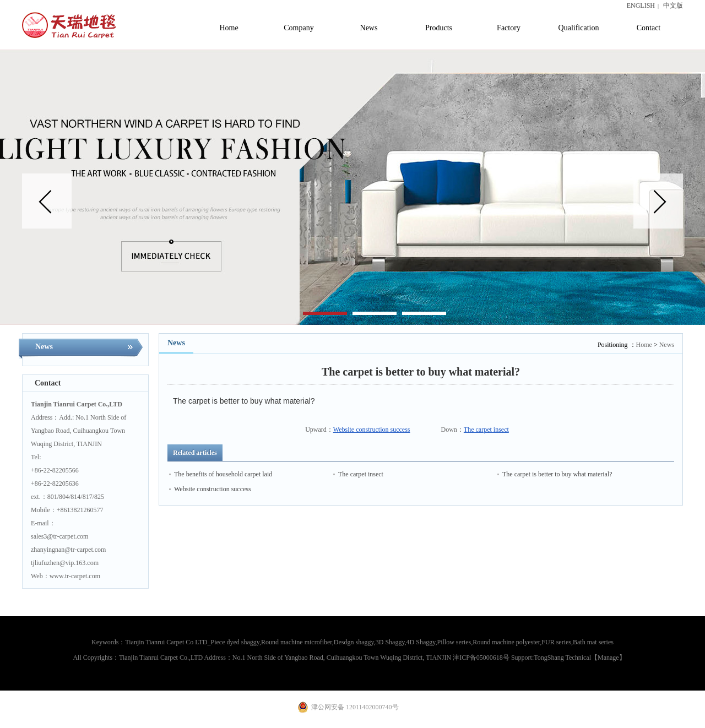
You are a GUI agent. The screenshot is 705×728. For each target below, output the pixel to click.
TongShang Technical (562, 658)
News (667, 345)
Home (644, 345)
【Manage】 (608, 658)
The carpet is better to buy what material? (557, 474)
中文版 (673, 6)
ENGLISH (641, 6)
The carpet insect (486, 430)
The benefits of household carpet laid (223, 474)
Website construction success (372, 430)
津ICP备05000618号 (481, 658)
